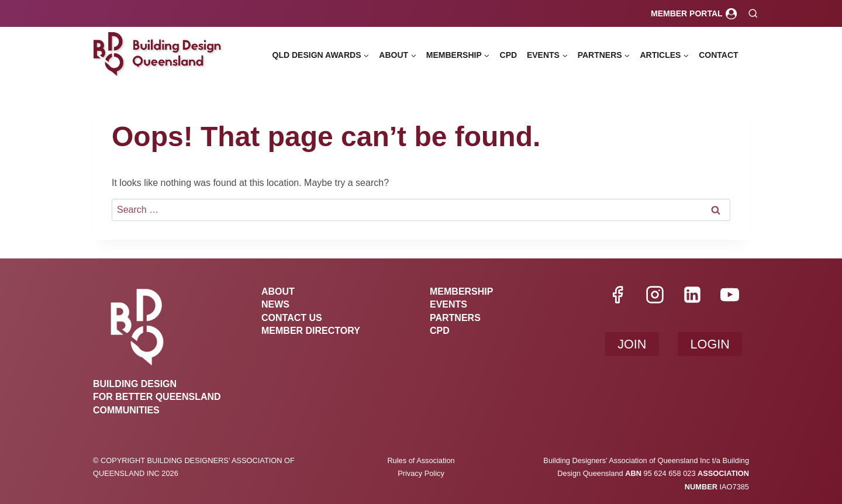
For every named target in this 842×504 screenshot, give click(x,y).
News (275, 304)
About (278, 291)
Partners (455, 318)
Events (448, 304)
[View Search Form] (753, 14)
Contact (718, 55)
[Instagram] (655, 295)
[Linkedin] (692, 295)
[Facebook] (617, 295)
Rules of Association (421, 460)
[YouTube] (730, 295)
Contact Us (292, 318)
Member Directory (311, 331)
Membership (461, 291)
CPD (509, 55)
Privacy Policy (421, 473)
